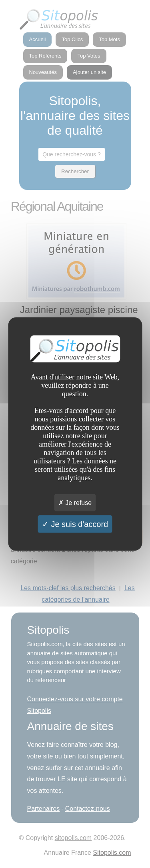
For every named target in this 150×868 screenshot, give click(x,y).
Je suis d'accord (75, 524)
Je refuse (75, 503)
